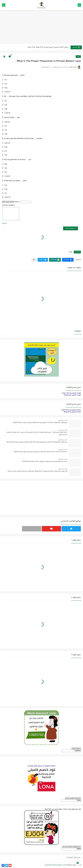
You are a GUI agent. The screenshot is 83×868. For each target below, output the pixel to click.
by (6, 88)
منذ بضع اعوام (62, 420)
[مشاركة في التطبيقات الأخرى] (34, 260)
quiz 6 (4, 223)
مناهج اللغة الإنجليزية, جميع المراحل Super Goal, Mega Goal (48, 47)
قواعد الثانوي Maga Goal (73, 395)
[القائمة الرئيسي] (79, 5)
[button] (68, 260)
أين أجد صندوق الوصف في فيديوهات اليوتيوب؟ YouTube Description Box (45, 462)
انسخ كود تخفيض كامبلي (73, 798)
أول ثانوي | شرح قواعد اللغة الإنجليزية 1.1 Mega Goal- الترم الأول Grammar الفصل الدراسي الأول (37, 471)
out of (7, 92)
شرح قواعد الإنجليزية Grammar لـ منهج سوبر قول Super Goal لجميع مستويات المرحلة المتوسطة (37, 442)
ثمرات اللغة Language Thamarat (55, 865)
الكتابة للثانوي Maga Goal (72, 412)
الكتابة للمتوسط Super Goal (71, 410)
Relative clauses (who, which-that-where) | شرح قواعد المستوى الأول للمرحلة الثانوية (41, 452)
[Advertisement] (41, 27)
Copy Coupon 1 (76, 749)
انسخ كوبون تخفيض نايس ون (71, 847)
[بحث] (4, 5)
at (5, 84)
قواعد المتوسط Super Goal (71, 393)
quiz (78, 56)
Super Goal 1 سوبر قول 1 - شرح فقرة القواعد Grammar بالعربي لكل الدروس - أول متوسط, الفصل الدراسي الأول (37, 434)
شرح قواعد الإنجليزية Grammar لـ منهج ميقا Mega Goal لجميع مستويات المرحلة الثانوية (40, 423)
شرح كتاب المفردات (73, 857)
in (5, 80)
